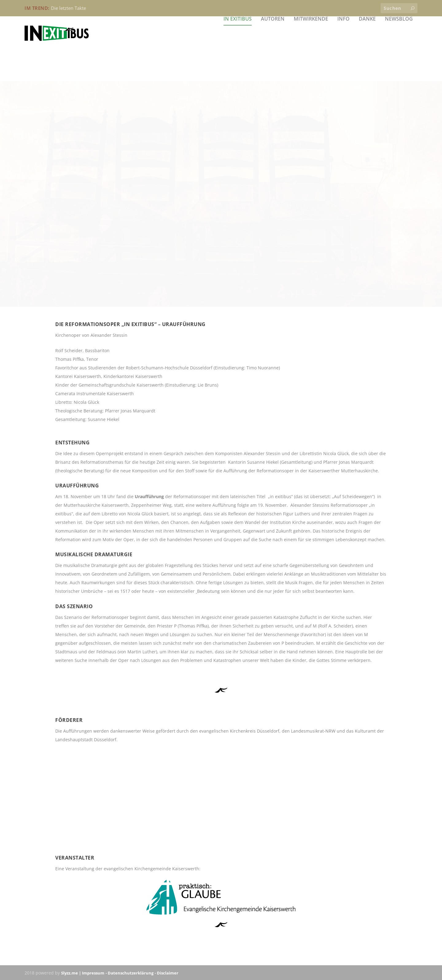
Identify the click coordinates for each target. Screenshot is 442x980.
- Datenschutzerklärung (130, 973)
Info (343, 49)
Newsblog (399, 49)
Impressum (93, 973)
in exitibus (238, 49)
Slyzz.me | (72, 973)
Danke (367, 49)
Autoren (273, 49)
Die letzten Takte (68, 8)
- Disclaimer (167, 973)
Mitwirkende (311, 49)
